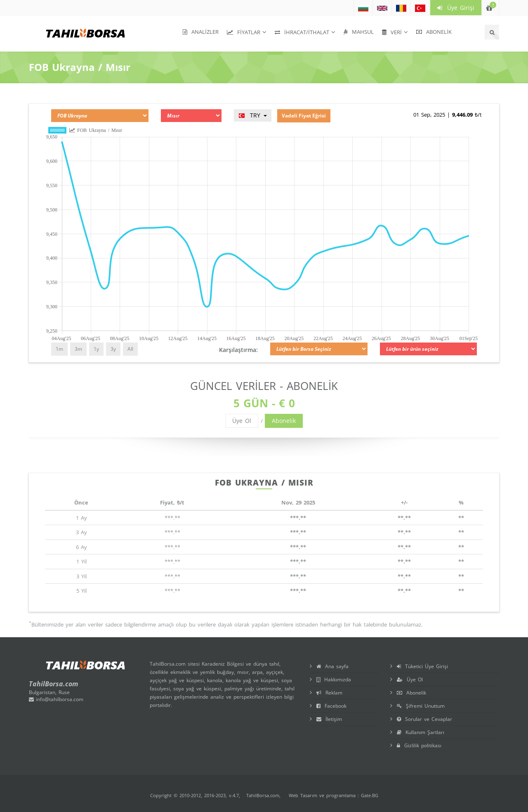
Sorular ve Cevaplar (424, 719)
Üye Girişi (456, 8)
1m (59, 349)
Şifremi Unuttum (421, 706)
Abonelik (434, 32)
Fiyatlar (244, 32)
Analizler (201, 32)
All (130, 349)
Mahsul (359, 32)
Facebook (331, 706)
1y (96, 349)
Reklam (329, 693)
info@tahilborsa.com (56, 699)
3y (113, 349)
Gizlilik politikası (419, 745)
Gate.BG (370, 795)
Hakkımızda (334, 679)
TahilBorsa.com (263, 795)
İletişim (329, 719)
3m (78, 349)
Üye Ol (242, 421)
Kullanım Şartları (421, 732)
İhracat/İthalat (302, 32)
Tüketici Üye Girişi (422, 666)
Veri (392, 32)
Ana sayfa (332, 666)
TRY (253, 115)
